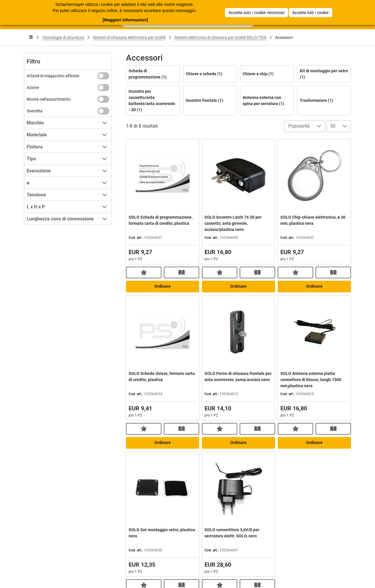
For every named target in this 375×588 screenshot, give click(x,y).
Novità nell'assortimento (49, 99)
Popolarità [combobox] (299, 126)
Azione (33, 88)
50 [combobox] (333, 126)
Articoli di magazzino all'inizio (53, 76)
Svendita (35, 111)
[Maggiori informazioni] (125, 19)
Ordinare (163, 286)
